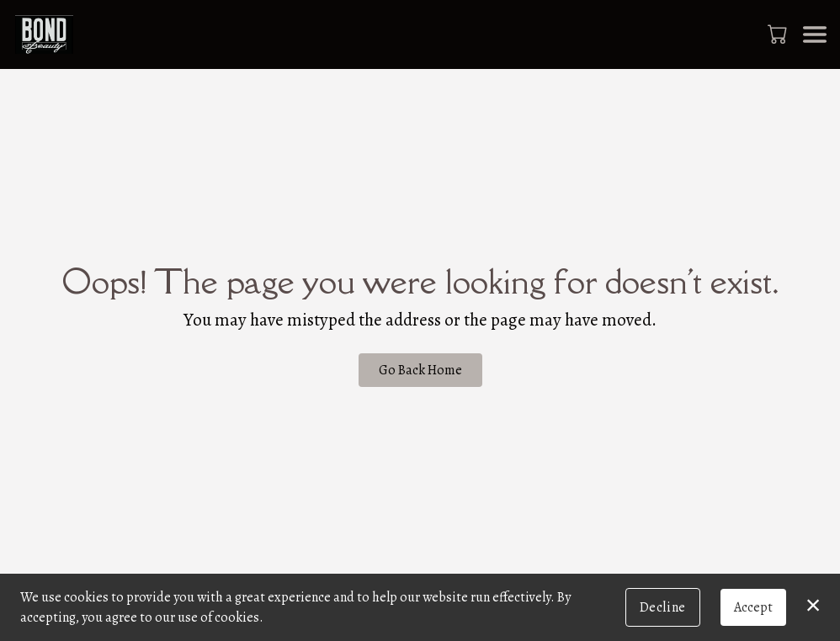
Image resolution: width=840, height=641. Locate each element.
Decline (663, 607)
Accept (753, 607)
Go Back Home (420, 370)
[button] (779, 34)
